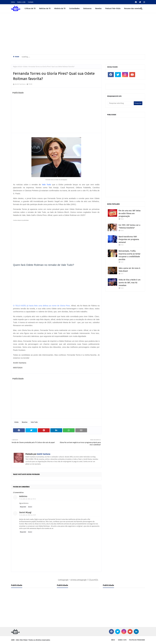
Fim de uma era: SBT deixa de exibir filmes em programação (130, 213)
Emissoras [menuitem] (87, 9)
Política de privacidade (137, 640)
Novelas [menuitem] (98, 9)
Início (13, 2)
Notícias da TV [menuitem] (45, 9)
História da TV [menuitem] (60, 9)
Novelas (25, 422)
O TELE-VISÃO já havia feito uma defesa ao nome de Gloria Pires (41, 306)
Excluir (30, 507)
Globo (25, 67)
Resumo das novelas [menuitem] (132, 9)
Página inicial (18, 67)
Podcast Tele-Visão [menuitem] (113, 9)
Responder (23, 507)
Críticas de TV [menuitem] (30, 9)
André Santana (20, 84)
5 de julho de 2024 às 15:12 (28, 499)
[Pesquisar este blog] (121, 103)
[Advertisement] (78, 33)
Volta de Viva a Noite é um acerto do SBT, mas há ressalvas (130, 283)
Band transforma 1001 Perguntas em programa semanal (129, 239)
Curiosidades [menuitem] (74, 9)
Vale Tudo (46, 185)
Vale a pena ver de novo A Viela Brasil (129, 270)
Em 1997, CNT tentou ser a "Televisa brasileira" (129, 226)
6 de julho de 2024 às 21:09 (28, 515)
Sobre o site (21, 2)
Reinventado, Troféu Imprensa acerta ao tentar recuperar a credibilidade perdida (130, 255)
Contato (31, 2)
